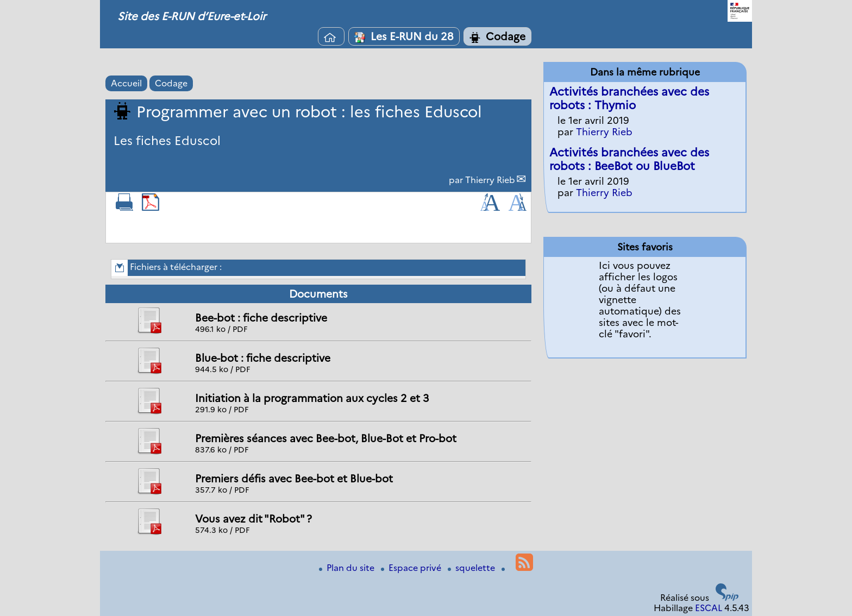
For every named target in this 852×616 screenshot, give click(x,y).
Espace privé (412, 568)
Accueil (126, 83)
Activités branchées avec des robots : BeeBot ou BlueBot (629, 159)
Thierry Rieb (490, 180)
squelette (472, 568)
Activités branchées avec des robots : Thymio (629, 98)
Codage (497, 36)
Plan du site (348, 568)
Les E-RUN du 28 (404, 36)
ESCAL (709, 608)
